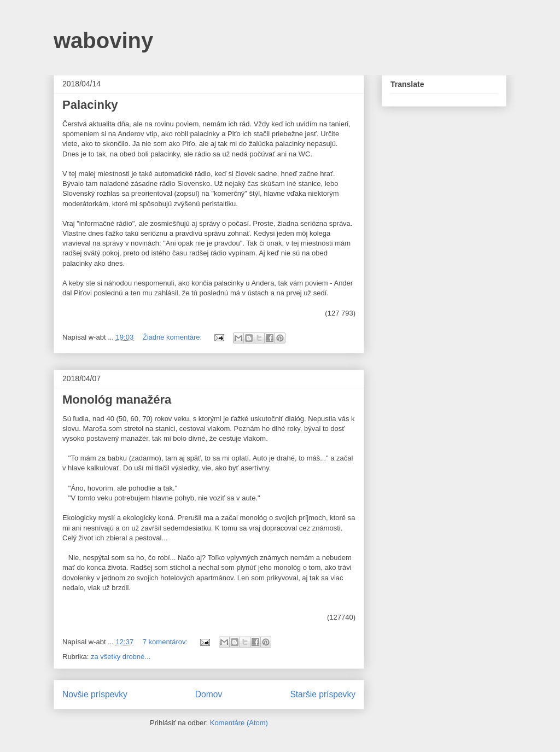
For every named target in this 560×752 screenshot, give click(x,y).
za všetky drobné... (121, 657)
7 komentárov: (166, 642)
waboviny (103, 40)
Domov (209, 694)
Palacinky (90, 105)
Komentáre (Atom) (239, 723)
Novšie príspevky (95, 694)
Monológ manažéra (117, 400)
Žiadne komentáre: (173, 337)
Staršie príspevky (323, 694)
